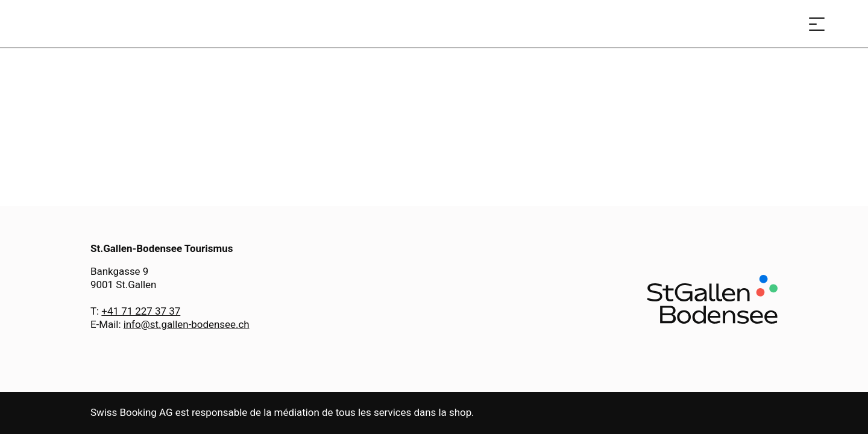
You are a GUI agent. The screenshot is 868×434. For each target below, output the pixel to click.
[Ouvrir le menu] (817, 24)
